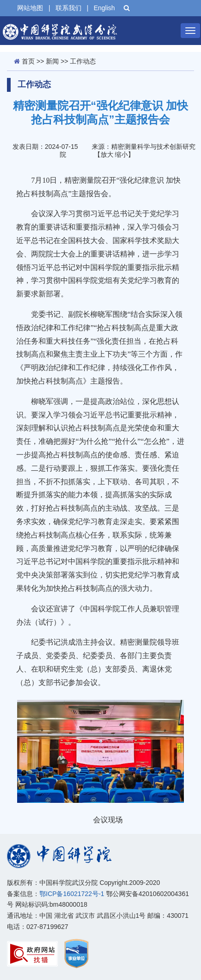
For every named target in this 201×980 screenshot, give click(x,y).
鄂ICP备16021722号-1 (72, 894)
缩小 (121, 154)
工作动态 (83, 61)
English (104, 8)
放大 (107, 154)
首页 (28, 61)
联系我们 (69, 8)
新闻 (52, 61)
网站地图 (30, 8)
